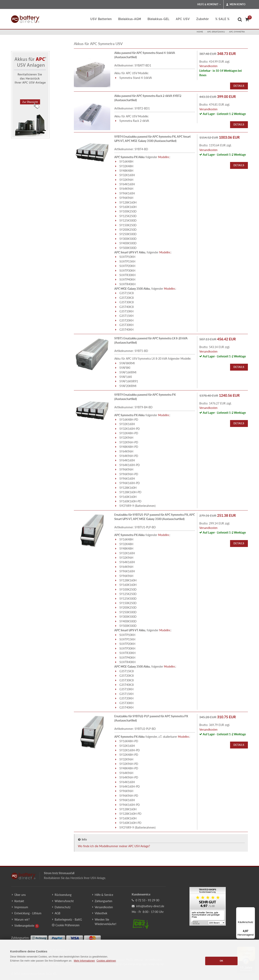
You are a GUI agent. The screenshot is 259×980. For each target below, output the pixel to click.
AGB (57, 913)
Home (200, 32)
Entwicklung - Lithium (28, 913)
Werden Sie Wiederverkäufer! (106, 922)
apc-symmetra (237, 32)
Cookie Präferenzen (66, 925)
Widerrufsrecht (64, 901)
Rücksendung (63, 895)
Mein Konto (236, 4)
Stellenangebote (24, 926)
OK (221, 961)
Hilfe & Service (104, 895)
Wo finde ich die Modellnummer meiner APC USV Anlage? (114, 846)
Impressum (21, 907)
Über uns (20, 895)
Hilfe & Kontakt (209, 4)
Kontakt (19, 901)
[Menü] (253, 910)
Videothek (101, 913)
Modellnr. (164, 157)
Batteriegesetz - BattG (68, 919)
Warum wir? (22, 919)
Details (239, 86)
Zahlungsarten (103, 901)
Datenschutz (63, 907)
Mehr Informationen (84, 961)
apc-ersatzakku (216, 32)
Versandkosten (208, 66)
